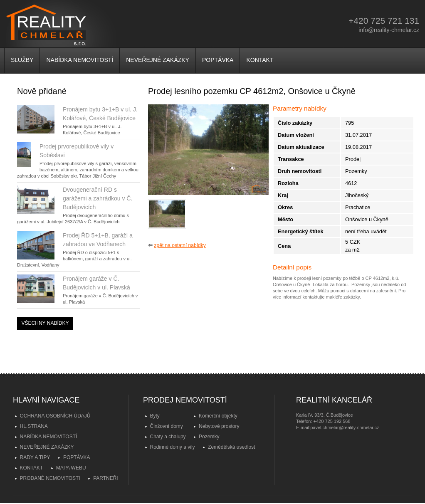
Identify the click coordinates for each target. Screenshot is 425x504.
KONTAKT (260, 60)
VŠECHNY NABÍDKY (45, 323)
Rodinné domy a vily (173, 447)
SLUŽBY (22, 60)
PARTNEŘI (106, 478)
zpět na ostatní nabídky (180, 245)
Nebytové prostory (219, 426)
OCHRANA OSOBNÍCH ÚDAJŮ (55, 416)
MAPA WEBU (71, 468)
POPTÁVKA (218, 60)
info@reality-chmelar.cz (389, 30)
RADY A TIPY (35, 457)
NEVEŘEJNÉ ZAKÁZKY (158, 60)
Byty (155, 416)
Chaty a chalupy (168, 437)
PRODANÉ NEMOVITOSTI (50, 478)
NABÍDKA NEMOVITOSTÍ (80, 60)
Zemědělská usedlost (231, 447)
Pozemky (209, 437)
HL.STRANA (34, 426)
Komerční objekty (218, 416)
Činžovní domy (167, 426)
